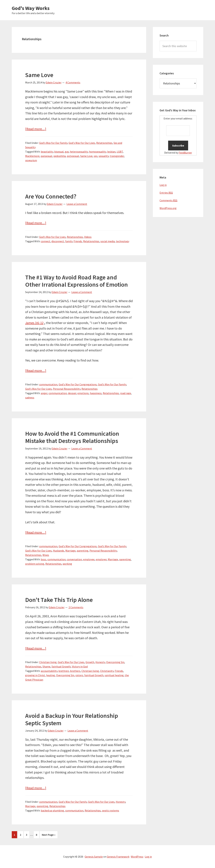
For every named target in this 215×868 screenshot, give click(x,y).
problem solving (35, 564)
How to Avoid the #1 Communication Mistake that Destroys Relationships (72, 437)
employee (89, 559)
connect (46, 241)
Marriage (70, 551)
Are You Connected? (51, 196)
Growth (90, 662)
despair (72, 393)
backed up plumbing (52, 810)
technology (123, 241)
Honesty (100, 662)
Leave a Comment (77, 204)
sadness (30, 397)
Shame (46, 666)
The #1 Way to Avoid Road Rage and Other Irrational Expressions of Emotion (77, 281)
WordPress (137, 857)
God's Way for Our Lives (82, 143)
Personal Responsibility (67, 389)
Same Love (39, 75)
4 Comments (73, 82)
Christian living (48, 662)
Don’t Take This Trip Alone (59, 600)
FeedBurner (185, 153)
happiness (96, 393)
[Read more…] (36, 129)
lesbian (111, 152)
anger (44, 393)
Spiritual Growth (61, 666)
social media (108, 241)
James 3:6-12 (34, 323)
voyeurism (31, 160)
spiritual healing (114, 675)
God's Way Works (31, 8)
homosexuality (98, 152)
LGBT (120, 152)
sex (96, 156)
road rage (126, 393)
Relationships (104, 143)
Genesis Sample (94, 857)
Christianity (107, 671)
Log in (163, 185)
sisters (79, 675)
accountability (49, 671)
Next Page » (49, 835)
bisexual (59, 152)
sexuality (104, 156)
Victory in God (80, 666)
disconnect (58, 241)
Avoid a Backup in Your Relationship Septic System (72, 719)
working (67, 564)
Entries (166, 193)
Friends (78, 241)
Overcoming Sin (115, 662)
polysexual (73, 156)
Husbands (59, 551)
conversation (74, 559)
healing (51, 675)
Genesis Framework (118, 857)
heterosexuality (79, 152)
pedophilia (60, 156)
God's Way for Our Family (53, 143)
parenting (83, 551)
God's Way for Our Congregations (78, 384)
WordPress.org (168, 208)
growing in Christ (35, 675)
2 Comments (76, 607)
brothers (75, 671)
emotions (83, 393)
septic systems (111, 810)
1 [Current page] (15, 835)
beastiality (47, 152)
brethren (64, 671)
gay (67, 152)
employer (101, 559)
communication (48, 384)
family (69, 241)
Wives (46, 555)
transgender (117, 156)
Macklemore (32, 156)
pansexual (46, 156)
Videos (88, 237)
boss (44, 559)
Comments (168, 200)
